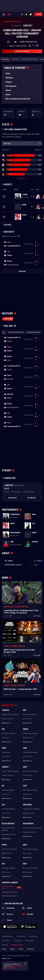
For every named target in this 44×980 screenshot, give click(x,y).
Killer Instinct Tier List (9, 834)
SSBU (25, 748)
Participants (11, 86)
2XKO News (6, 757)
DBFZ (25, 767)
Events (4, 949)
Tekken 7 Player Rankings (10, 771)
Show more (7, 723)
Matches (10, 78)
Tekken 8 (6, 710)
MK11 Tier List (28, 872)
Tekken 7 (6, 767)
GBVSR (26, 729)
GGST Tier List (28, 794)
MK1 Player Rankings (30, 715)
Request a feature (17, 945)
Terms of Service (7, 936)
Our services (18, 941)
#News (7, 646)
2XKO (4, 748)
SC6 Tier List (6, 813)
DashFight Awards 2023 (10, 892)
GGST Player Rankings (30, 790)
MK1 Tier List (27, 719)
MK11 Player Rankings (30, 868)
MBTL (25, 845)
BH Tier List (6, 794)
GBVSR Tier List (28, 738)
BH (3, 786)
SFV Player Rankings (9, 868)
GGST (25, 786)
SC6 (3, 805)
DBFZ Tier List (28, 776)
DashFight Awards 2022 (10, 896)
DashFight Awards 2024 (8, 888)
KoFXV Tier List (7, 853)
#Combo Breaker (22, 607)
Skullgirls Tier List (29, 813)
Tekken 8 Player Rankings (10, 715)
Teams (21, 949)
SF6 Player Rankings (8, 733)
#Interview (9, 607)
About (8, 90)
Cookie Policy (34, 936)
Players (12, 949)
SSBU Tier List (28, 757)
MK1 (25, 710)
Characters (31, 949)
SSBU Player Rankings (30, 752)
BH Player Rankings (8, 790)
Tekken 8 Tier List (8, 719)
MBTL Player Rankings (30, 849)
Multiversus (28, 824)
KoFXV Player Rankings (9, 849)
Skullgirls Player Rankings (31, 809)
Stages (9, 82)
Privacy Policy (21, 936)
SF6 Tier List (6, 738)
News (8, 95)
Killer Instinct (8, 824)
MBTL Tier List (28, 853)
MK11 (25, 864)
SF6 (3, 729)
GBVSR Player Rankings (31, 733)
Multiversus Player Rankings (32, 828)
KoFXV (4, 845)
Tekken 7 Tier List (8, 776)
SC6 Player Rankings (9, 809)
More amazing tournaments (18, 99)
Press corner (30, 941)
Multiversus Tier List (30, 832)
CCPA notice (6, 941)
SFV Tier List (6, 872)
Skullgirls (27, 805)
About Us (5, 945)
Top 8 (6, 489)
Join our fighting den (13, 904)
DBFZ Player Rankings (30, 771)
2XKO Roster (6, 752)
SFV (3, 864)
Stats (8, 74)
